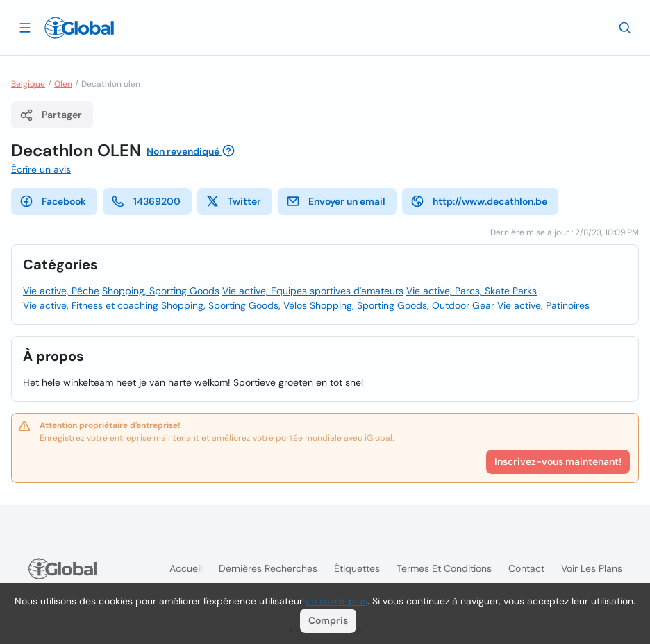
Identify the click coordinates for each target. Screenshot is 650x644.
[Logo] (79, 28)
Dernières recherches (268, 568)
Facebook (53, 201)
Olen (63, 84)
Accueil (186, 568)
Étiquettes (357, 568)
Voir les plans (592, 568)
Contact (526, 568)
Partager (51, 115)
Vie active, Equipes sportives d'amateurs (313, 291)
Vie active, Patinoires (543, 305)
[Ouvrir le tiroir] (25, 27)
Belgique (28, 84)
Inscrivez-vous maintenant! (558, 461)
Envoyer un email (336, 201)
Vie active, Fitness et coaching (91, 305)
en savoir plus (336, 601)
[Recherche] (625, 27)
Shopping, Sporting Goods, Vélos (234, 305)
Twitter (233, 201)
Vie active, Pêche (61, 291)
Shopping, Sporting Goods (161, 291)
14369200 (146, 201)
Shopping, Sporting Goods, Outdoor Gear (402, 305)
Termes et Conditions (444, 568)
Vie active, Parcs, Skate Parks (472, 291)
